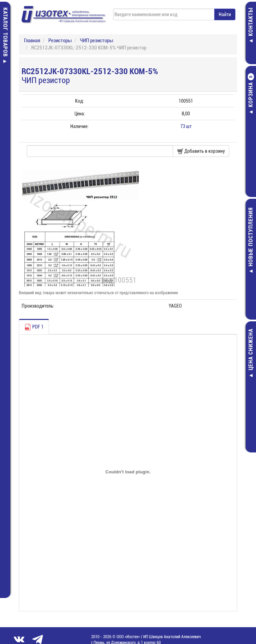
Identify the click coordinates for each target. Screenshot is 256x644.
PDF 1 (34, 327)
